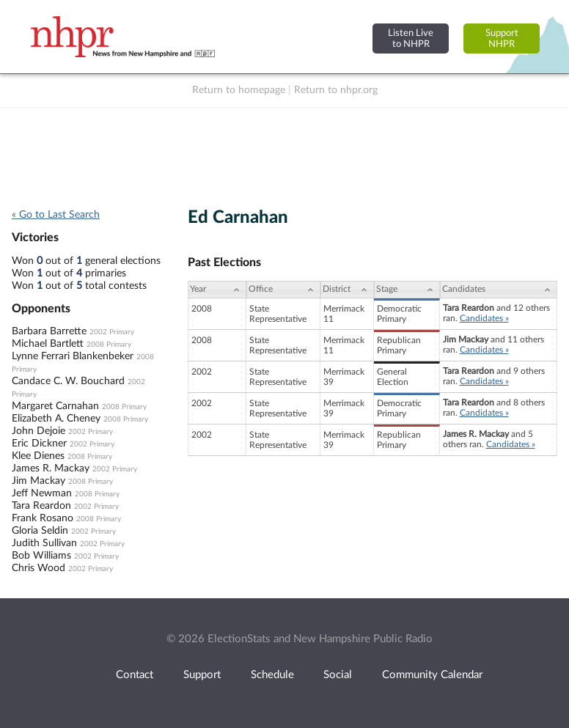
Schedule (272, 675)
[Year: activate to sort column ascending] (217, 290)
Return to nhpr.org (336, 90)
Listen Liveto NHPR (411, 38)
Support (202, 675)
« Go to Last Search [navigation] (56, 215)
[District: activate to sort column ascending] (347, 290)
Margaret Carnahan (55, 406)
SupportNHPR (502, 38)
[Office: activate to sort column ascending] (283, 290)
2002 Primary (112, 332)
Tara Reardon (41, 506)
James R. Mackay (51, 468)
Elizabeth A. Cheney (56, 419)
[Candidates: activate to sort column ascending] (499, 290)
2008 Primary (109, 345)
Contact (135, 675)
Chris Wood (38, 568)
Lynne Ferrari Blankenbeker (73, 356)
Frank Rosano (43, 518)
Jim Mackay (38, 481)
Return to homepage (239, 90)
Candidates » (484, 318)
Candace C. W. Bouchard (68, 381)
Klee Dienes (38, 456)
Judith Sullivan (44, 543)
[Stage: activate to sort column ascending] (407, 290)
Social (338, 675)
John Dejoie (38, 431)
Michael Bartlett (48, 344)
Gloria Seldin (40, 531)
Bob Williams (41, 556)
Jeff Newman (42, 493)
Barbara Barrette (49, 331)
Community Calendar (432, 675)
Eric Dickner (39, 444)
